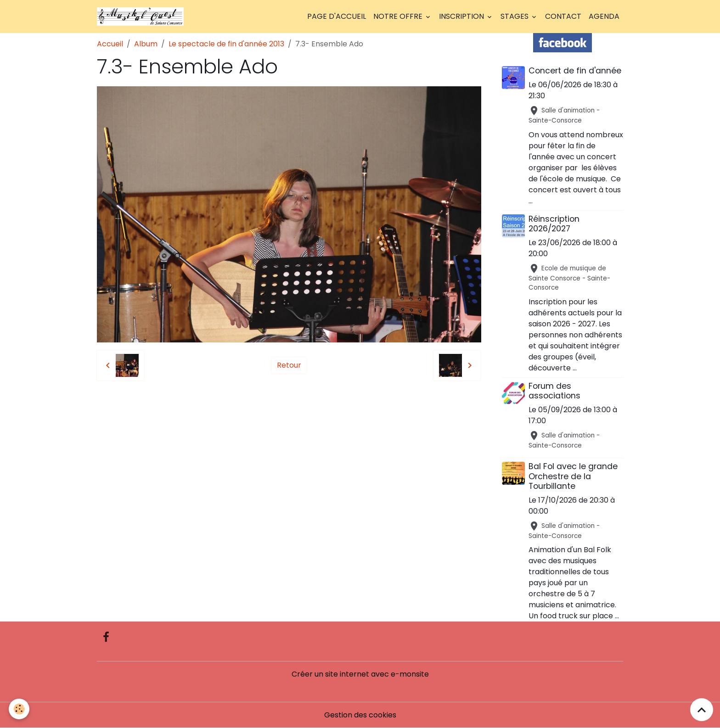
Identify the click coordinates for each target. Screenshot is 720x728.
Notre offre (399, 16)
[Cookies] (20, 709)
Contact (563, 16)
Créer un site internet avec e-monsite (360, 674)
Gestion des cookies (360, 715)
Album (146, 44)
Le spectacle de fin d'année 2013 (226, 44)
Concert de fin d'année (575, 71)
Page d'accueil (337, 16)
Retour (289, 365)
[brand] (142, 17)
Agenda (604, 16)
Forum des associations (554, 391)
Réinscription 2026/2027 (554, 224)
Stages (515, 16)
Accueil (110, 44)
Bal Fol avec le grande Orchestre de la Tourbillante (573, 476)
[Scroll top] (702, 710)
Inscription (462, 16)
